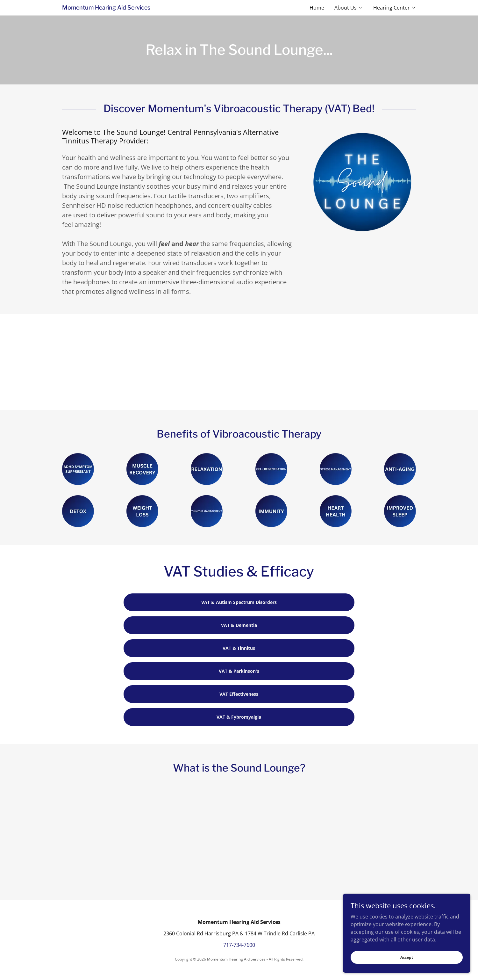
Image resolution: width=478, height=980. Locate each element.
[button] (349, 8)
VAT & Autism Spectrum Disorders (239, 602)
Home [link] (317, 8)
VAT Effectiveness (239, 694)
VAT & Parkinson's (239, 671)
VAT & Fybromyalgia (239, 717)
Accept (407, 957)
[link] (151, 8)
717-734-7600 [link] (239, 945)
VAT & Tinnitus (239, 648)
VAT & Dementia (239, 625)
